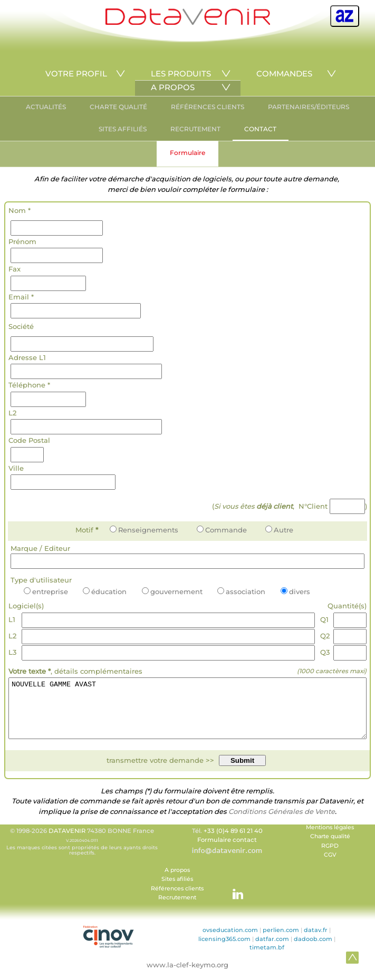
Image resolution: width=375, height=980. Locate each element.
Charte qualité (330, 847)
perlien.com (281, 941)
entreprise (46, 591)
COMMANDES (284, 74)
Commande (222, 530)
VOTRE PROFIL (76, 74)
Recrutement (177, 909)
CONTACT (260, 129)
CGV (330, 866)
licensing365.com (224, 950)
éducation (105, 591)
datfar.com (272, 950)
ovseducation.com (230, 941)
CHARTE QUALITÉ (118, 107)
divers (295, 591)
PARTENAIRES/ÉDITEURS (309, 107)
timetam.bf (267, 958)
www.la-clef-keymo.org (187, 976)
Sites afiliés (177, 890)
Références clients (177, 900)
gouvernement (172, 591)
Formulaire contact (227, 851)
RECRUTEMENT (195, 129)
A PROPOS (173, 87)
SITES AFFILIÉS (123, 129)
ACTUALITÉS (46, 107)
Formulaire (187, 153)
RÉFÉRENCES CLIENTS (208, 107)
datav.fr (316, 941)
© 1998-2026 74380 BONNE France (82, 852)
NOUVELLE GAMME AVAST (187, 714)
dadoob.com (313, 950)
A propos (177, 881)
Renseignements (144, 530)
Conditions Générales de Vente (282, 822)
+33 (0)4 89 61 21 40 (233, 842)
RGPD (330, 857)
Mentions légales (330, 838)
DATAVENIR (67, 842)
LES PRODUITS (181, 74)
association (241, 591)
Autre (279, 530)
